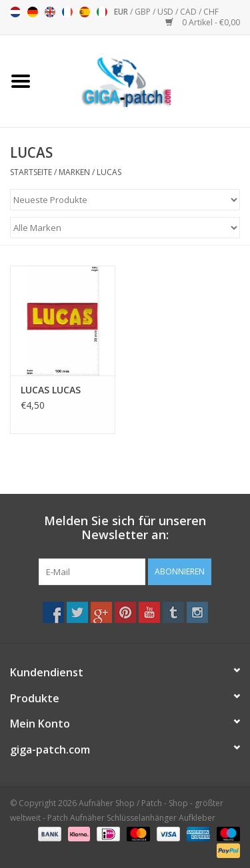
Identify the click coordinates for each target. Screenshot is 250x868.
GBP (144, 12)
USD (166, 12)
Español (85, 12)
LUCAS (109, 172)
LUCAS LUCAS (51, 390)
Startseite (31, 172)
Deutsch (33, 12)
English (50, 12)
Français (67, 12)
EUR (122, 12)
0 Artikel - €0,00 (203, 22)
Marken (74, 172)
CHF (211, 12)
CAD (189, 12)
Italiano (102, 12)
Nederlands (15, 12)
